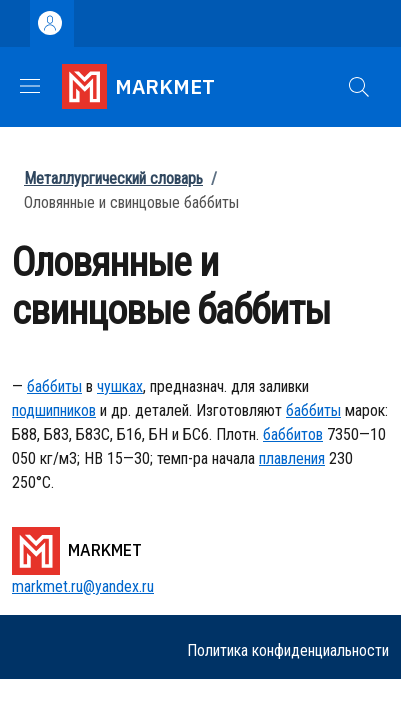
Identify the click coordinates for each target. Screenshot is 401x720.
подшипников (54, 410)
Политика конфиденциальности (288, 650)
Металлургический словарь (113, 178)
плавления (292, 458)
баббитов (293, 434)
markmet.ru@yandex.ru (83, 586)
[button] (359, 87)
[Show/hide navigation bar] (30, 86)
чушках (120, 386)
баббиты (54, 386)
